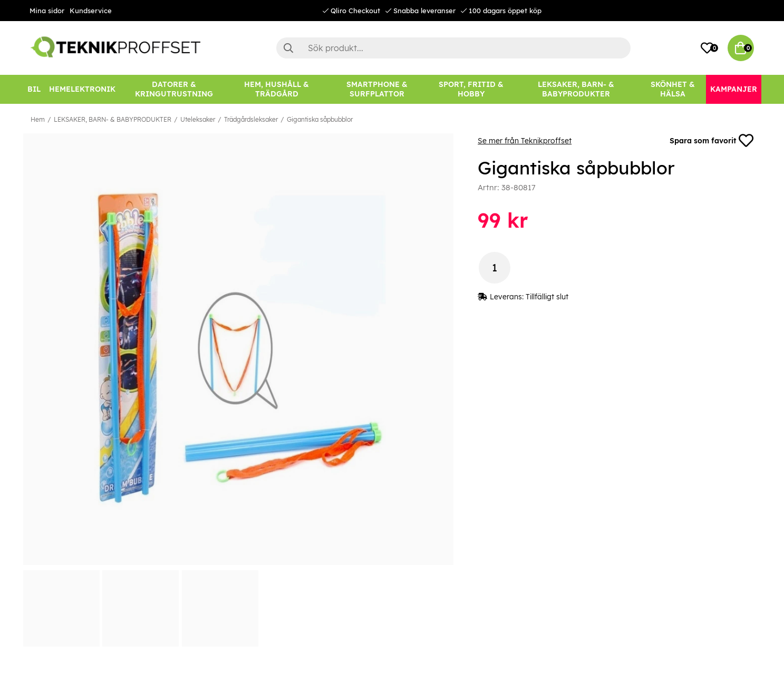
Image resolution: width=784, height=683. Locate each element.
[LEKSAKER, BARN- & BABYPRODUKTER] (576, 89)
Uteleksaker (198, 119)
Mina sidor (47, 11)
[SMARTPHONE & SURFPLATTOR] (377, 89)
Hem (38, 119)
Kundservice (91, 11)
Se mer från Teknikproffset (525, 141)
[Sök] (453, 48)
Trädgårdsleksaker (251, 119)
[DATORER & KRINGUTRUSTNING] (174, 89)
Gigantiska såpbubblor (320, 119)
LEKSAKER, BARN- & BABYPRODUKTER (113, 119)
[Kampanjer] (734, 89)
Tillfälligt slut (547, 297)
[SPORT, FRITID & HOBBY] (471, 89)
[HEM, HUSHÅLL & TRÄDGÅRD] (277, 89)
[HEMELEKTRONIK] (82, 89)
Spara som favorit (712, 141)
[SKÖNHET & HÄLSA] (673, 89)
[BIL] (34, 89)
